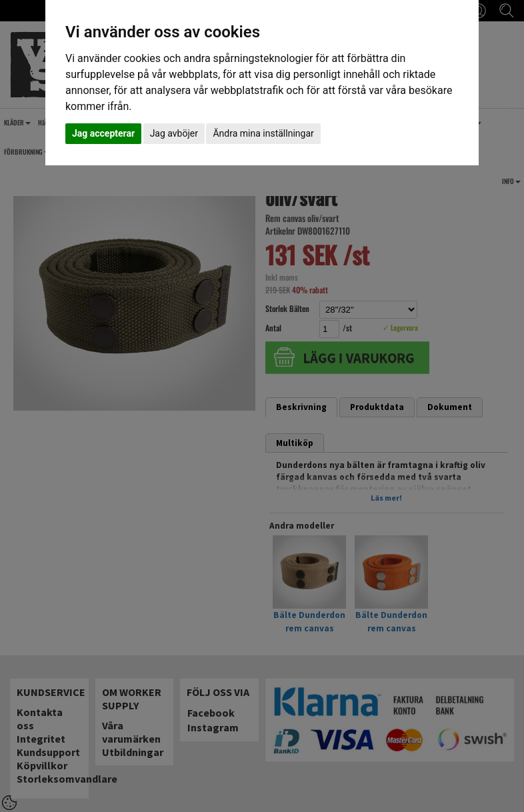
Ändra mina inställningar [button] (263, 133)
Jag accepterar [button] (103, 133)
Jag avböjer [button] (174, 133)
